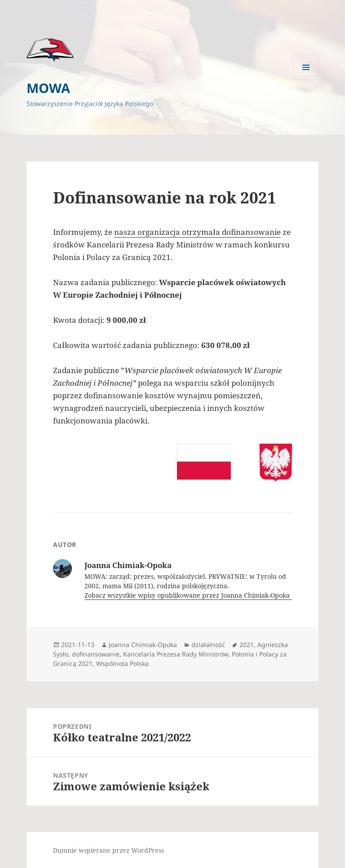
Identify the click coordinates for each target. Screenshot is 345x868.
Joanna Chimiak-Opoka (143, 645)
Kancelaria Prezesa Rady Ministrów (176, 654)
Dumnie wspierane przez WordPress (108, 850)
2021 (247, 645)
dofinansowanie (96, 654)
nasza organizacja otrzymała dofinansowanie (197, 232)
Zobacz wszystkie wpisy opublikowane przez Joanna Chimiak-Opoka (188, 595)
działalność (208, 645)
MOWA (48, 88)
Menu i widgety (306, 80)
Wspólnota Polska (122, 663)
